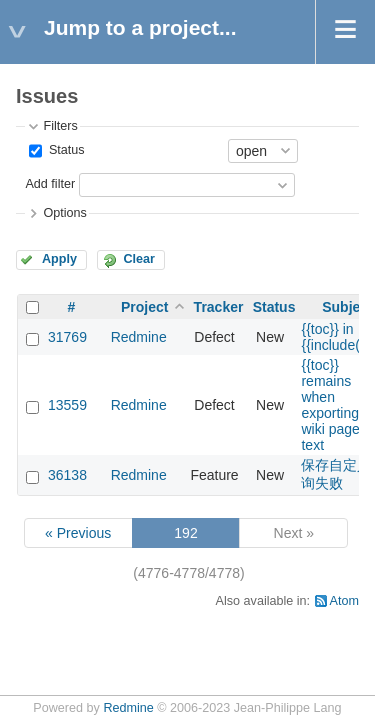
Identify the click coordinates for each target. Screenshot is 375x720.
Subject (347, 307)
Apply (59, 259)
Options (64, 213)
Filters (60, 126)
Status (64, 150)
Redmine (139, 337)
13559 (67, 405)
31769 (67, 337)
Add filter (50, 184)
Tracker (219, 307)
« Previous (78, 533)
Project (144, 307)
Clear (139, 259)
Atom (344, 601)
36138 (67, 475)
